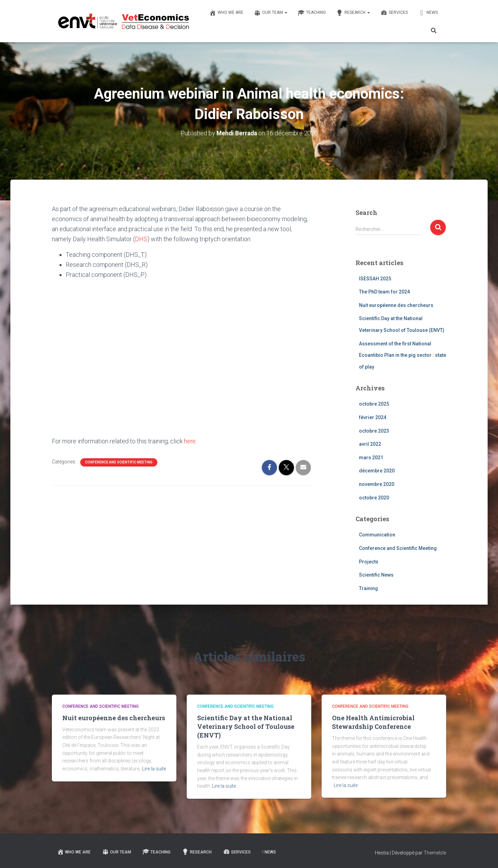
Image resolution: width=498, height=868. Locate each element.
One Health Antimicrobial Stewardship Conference (373, 722)
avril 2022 (370, 444)
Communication (377, 535)
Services (394, 13)
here (190, 441)
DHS (141, 239)
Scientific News (376, 575)
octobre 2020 (374, 497)
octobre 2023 (374, 431)
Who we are (226, 13)
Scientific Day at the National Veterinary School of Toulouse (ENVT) (246, 726)
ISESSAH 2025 (375, 278)
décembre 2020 (377, 471)
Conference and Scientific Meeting (119, 462)
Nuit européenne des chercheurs (396, 305)
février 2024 (373, 417)
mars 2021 (371, 458)
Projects (369, 561)
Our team (271, 13)
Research (353, 13)
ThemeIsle (435, 853)
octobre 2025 (374, 404)
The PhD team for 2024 (384, 292)
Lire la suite (154, 769)
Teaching (312, 13)
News (428, 13)
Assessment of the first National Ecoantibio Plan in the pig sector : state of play (403, 355)
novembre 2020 (377, 484)
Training (368, 588)
